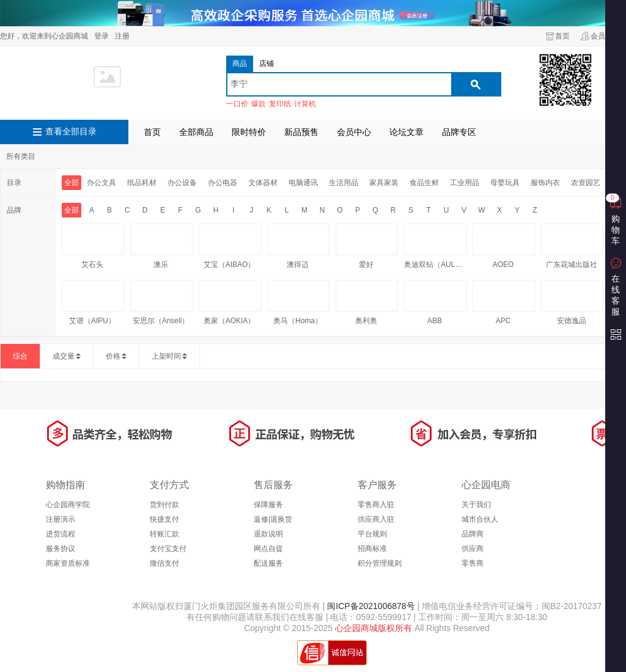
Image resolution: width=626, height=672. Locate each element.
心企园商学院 (68, 505)
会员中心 (354, 132)
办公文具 (101, 183)
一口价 (237, 104)
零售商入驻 (376, 505)
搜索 (476, 84)
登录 (101, 36)
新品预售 (301, 132)
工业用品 (465, 183)
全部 (72, 183)
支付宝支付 (168, 549)
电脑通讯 (303, 183)
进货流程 (61, 534)
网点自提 (268, 549)
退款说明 (268, 534)
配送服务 (268, 563)
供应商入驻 (376, 519)
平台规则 (372, 534)
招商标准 (372, 549)
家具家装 (384, 183)
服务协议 (61, 549)
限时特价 (249, 132)
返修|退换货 (273, 519)
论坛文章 (407, 132)
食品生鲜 (424, 183)
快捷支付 (164, 519)
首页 (562, 36)
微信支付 (164, 563)
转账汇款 (164, 534)
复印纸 (280, 104)
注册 (122, 36)
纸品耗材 (142, 183)
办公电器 (223, 183)
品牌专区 (459, 132)
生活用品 (344, 183)
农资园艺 (586, 183)
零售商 (473, 563)
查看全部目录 (71, 132)
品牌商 (473, 534)
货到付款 (164, 505)
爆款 (259, 104)
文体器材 (263, 183)
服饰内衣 (545, 183)
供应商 (473, 549)
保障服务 (268, 505)
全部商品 (196, 132)
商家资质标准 (68, 563)
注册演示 (61, 519)
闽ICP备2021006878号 (370, 606)
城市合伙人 (480, 519)
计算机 (305, 104)
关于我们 (476, 505)
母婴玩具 (505, 183)
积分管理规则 (380, 563)
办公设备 (182, 183)
